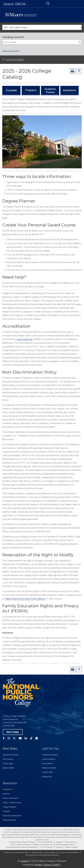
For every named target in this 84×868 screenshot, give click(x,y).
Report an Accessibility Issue (43, 845)
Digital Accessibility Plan (12, 816)
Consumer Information (46, 842)
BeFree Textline (50, 853)
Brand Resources (9, 820)
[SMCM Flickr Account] (38, 739)
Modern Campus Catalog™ (48, 865)
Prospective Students (50, 755)
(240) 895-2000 (9, 726)
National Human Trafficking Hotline (16, 853)
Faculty (45, 772)
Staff (51, 772)
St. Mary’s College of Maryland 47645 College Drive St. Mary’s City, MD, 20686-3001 (15, 719)
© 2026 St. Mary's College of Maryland (22, 842)
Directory (6, 794)
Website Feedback (71, 847)
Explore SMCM (9, 768)
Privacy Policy (70, 842)
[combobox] (42, 27)
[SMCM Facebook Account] (5, 739)
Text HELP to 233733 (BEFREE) (69, 853)
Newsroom (14, 798)
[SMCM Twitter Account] (16, 739)
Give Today (13, 732)
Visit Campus (8, 759)
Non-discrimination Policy (65, 845)
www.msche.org (24, 339)
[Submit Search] (47, 4)
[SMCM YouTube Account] (22, 739)
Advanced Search (11, 51)
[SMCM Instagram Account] (10, 739)
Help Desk (59, 847)
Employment (47, 777)
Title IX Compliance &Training (21, 845)
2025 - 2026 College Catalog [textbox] (15, 27)
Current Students (49, 759)
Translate (6, 811)
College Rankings (9, 807)
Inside (8, 789)
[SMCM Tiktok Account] (33, 739)
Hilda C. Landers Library (12, 803)
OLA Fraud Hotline (46, 847)
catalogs (24, 861)
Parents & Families (49, 768)
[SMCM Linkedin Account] (27, 739)
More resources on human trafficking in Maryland (42, 855)
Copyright (59, 842)
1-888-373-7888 (37, 853)
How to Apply (8, 763)
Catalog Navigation (15, 60)
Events (5, 798)
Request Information (11, 755)
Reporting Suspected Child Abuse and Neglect (22, 847)
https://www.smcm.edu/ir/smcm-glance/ (25, 599)
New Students (47, 763)
